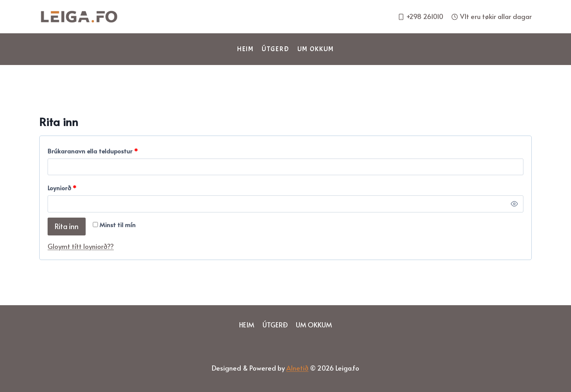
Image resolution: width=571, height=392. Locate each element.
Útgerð (275, 49)
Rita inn (67, 226)
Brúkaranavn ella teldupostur (95, 151)
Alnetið (297, 368)
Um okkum (316, 49)
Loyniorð (64, 188)
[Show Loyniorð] (514, 204)
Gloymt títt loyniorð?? (81, 246)
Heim (245, 49)
